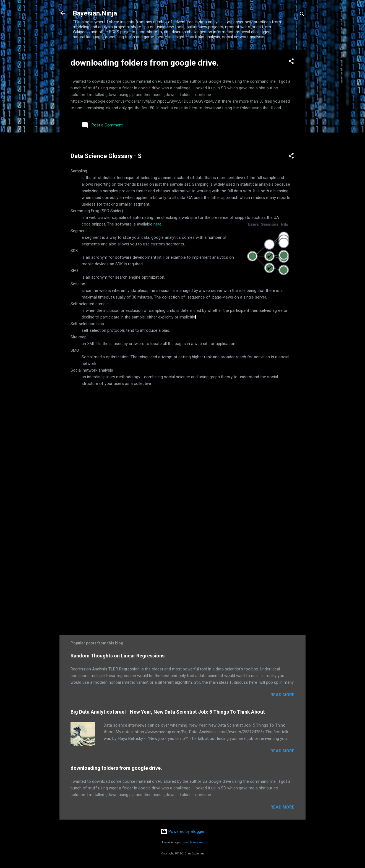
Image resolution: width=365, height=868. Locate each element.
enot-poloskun (195, 842)
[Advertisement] (182, 579)
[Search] (302, 15)
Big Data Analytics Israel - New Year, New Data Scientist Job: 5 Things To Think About (168, 712)
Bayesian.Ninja (95, 13)
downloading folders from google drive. (145, 63)
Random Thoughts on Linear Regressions (118, 656)
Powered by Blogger (183, 831)
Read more (282, 695)
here (157, 224)
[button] (291, 62)
